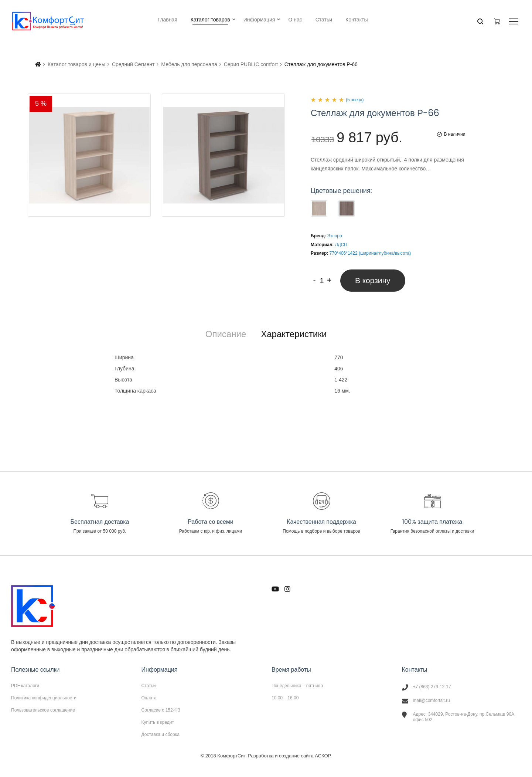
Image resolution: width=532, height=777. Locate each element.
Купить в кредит (158, 722)
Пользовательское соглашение (43, 710)
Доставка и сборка (161, 734)
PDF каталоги (25, 686)
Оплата (149, 698)
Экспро (335, 236)
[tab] (226, 334)
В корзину (373, 280)
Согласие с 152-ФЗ (161, 710)
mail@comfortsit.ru (432, 700)
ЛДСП (341, 245)
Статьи (149, 686)
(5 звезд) (355, 100)
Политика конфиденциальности (44, 698)
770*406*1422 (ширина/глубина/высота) (370, 253)
